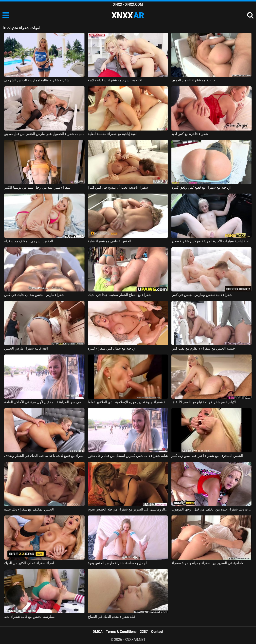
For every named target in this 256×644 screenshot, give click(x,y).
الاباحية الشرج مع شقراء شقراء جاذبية (115, 80)
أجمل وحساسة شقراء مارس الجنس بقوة (117, 563)
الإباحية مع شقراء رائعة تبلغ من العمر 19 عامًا (204, 402)
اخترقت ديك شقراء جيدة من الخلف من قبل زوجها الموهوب (212, 509)
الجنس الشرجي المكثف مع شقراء (29, 241)
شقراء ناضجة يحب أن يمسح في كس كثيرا (118, 187)
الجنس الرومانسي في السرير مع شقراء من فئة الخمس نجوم (128, 509)
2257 (144, 632)
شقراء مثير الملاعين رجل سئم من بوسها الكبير (37, 187)
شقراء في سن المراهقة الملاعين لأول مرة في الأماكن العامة (44, 402)
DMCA (98, 632)
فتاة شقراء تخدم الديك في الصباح (112, 617)
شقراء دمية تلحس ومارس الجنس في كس (202, 295)
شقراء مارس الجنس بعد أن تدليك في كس (34, 295)
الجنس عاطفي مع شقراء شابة (110, 241)
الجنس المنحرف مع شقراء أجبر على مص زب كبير (207, 456)
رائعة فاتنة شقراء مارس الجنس (27, 348)
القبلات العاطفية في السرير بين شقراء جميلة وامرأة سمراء (212, 563)
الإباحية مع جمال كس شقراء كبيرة (112, 348)
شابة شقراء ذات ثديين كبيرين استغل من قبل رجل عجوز (128, 456)
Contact (157, 632)
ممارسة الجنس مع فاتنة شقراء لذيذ (29, 617)
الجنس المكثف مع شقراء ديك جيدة (29, 509)
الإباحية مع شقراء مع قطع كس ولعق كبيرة (201, 187)
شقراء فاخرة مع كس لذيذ (190, 134)
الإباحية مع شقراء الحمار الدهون (194, 80)
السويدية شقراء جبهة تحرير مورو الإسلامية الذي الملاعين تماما (128, 402)
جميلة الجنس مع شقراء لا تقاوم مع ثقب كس (203, 348)
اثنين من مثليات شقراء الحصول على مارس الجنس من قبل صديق (44, 134)
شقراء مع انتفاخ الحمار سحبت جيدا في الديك (120, 295)
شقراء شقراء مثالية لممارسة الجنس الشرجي (37, 80)
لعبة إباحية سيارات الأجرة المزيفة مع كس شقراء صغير (210, 241)
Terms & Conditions (121, 632)
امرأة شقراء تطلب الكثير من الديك (29, 563)
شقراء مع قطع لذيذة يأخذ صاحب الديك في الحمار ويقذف (44, 456)
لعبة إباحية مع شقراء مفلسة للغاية (112, 134)
